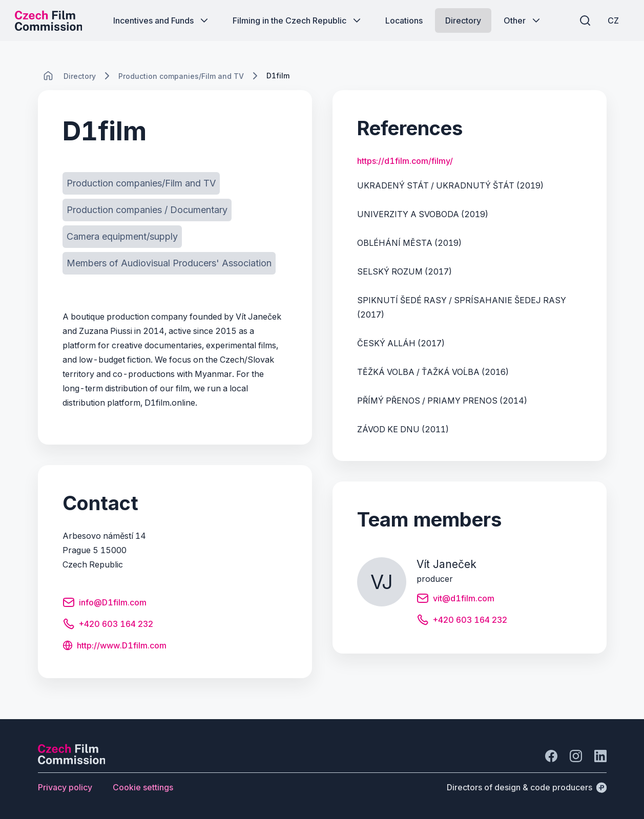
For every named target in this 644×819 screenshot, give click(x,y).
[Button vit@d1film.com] (455, 600)
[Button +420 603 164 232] (108, 625)
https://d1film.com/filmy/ (405, 161)
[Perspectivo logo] (72, 761)
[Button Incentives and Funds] (162, 20)
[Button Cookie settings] (143, 787)
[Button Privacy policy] (65, 787)
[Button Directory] (463, 20)
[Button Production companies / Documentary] (147, 210)
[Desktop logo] (49, 20)
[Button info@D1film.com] (105, 604)
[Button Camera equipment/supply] (122, 237)
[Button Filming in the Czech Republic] (298, 20)
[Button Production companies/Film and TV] (141, 183)
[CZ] (613, 20)
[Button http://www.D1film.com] (115, 646)
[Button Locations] (404, 20)
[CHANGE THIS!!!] (48, 76)
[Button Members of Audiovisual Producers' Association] (169, 263)
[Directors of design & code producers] (527, 787)
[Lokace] (80, 76)
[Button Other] (523, 20)
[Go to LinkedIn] (600, 756)
